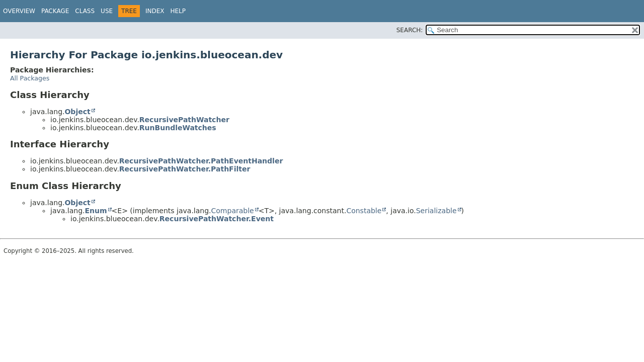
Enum (96, 211)
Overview (19, 11)
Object (77, 112)
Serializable (436, 211)
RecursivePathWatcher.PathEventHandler (201, 161)
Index (155, 11)
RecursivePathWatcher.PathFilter (185, 169)
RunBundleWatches (178, 128)
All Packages (30, 78)
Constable (364, 211)
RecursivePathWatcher (184, 120)
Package (55, 11)
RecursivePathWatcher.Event (217, 219)
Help (178, 11)
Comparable (233, 211)
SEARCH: (410, 30)
